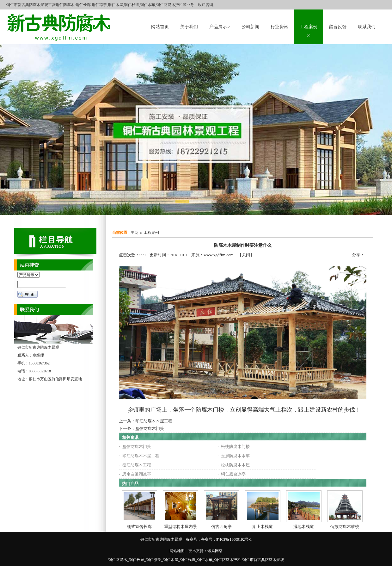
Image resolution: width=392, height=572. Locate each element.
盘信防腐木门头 (150, 429)
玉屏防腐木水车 (235, 456)
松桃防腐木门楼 (235, 447)
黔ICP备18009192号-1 (234, 539)
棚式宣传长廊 (139, 527)
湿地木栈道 (304, 527)
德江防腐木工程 (137, 465)
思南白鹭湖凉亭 (137, 474)
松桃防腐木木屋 (235, 465)
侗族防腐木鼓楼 (345, 527)
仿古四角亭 (221, 527)
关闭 (246, 255)
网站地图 (177, 551)
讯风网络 (215, 551)
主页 (134, 233)
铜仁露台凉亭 (233, 474)
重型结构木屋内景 (181, 527)
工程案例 (151, 233)
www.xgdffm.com (218, 255)
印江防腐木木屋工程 (154, 421)
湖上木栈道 (263, 527)
